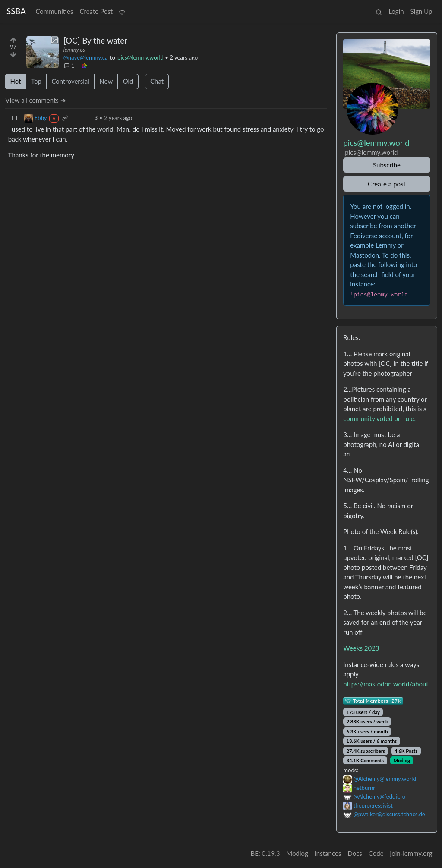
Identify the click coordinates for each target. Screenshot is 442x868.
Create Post (96, 11)
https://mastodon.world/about (386, 684)
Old (128, 81)
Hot (16, 81)
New (106, 81)
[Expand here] (43, 52)
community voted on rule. (379, 418)
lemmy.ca (74, 50)
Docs (355, 853)
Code (376, 853)
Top (36, 81)
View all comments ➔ (35, 100)
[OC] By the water (95, 40)
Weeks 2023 (361, 648)
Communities (54, 11)
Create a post (387, 184)
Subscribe (387, 165)
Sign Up (421, 11)
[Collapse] (15, 118)
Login (396, 11)
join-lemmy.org (411, 853)
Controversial (70, 81)
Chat (157, 81)
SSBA (16, 11)
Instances (328, 853)
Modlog (401, 760)
